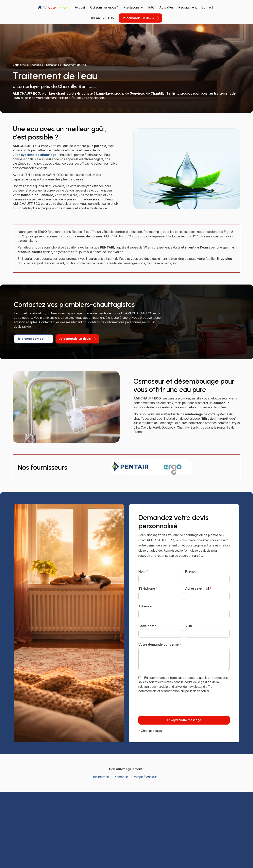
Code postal (148, 626)
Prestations (131, 7)
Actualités (166, 7)
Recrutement (187, 7)
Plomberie (121, 777)
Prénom (191, 571)
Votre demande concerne (160, 644)
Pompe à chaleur (145, 777)
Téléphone (148, 588)
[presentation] (168, 713)
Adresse (145, 606)
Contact (207, 7)
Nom (143, 571)
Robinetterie (100, 777)
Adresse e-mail (198, 588)
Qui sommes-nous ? (104, 7)
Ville (189, 626)
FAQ (151, 7)
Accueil (80, 7)
